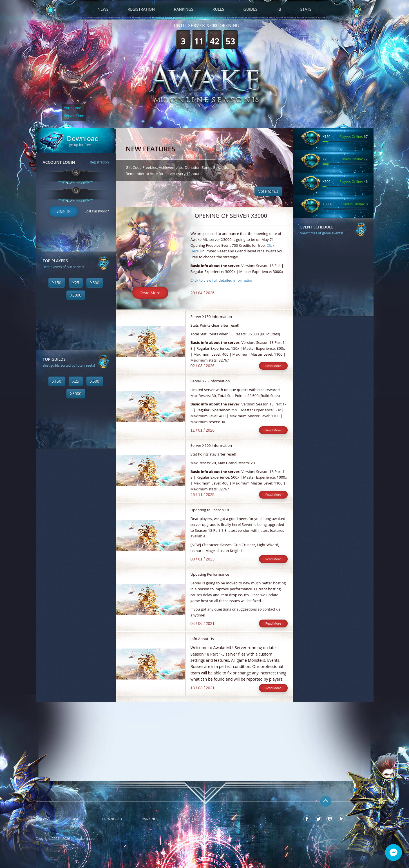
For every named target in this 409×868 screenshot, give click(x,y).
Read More (150, 293)
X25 (76, 283)
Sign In (64, 211)
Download (112, 819)
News (103, 9)
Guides (251, 9)
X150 (57, 283)
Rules (218, 9)
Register (75, 819)
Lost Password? (97, 211)
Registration (141, 9)
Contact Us (188, 819)
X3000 (76, 295)
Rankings (184, 9)
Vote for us (268, 191)
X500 (95, 283)
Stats (306, 9)
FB (279, 9)
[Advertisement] (76, 533)
